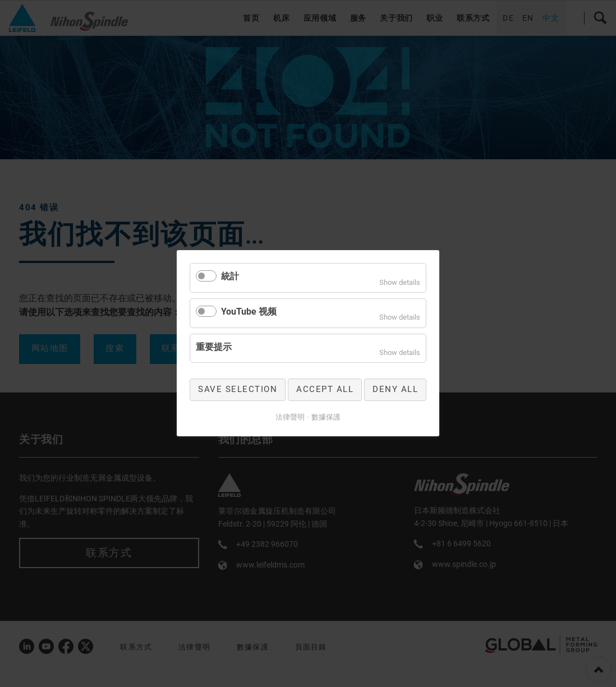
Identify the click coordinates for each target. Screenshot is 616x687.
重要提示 (214, 347)
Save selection (238, 390)
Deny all (395, 390)
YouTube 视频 (249, 312)
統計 (230, 276)
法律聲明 (290, 417)
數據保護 (326, 417)
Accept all (325, 390)
